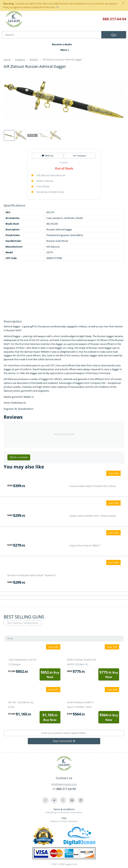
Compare (80, 156)
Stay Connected (64, 741)
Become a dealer (62, 44)
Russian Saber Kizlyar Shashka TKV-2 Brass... (93, 486)
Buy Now (50, 675)
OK (57, 7)
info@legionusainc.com (64, 784)
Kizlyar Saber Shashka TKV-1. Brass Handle (93, 516)
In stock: (64, 162)
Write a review (19, 457)
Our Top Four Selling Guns (23, 623)
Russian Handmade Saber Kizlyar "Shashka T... (32, 575)
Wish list (48, 156)
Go (114, 35)
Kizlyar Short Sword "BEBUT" (85, 545)
